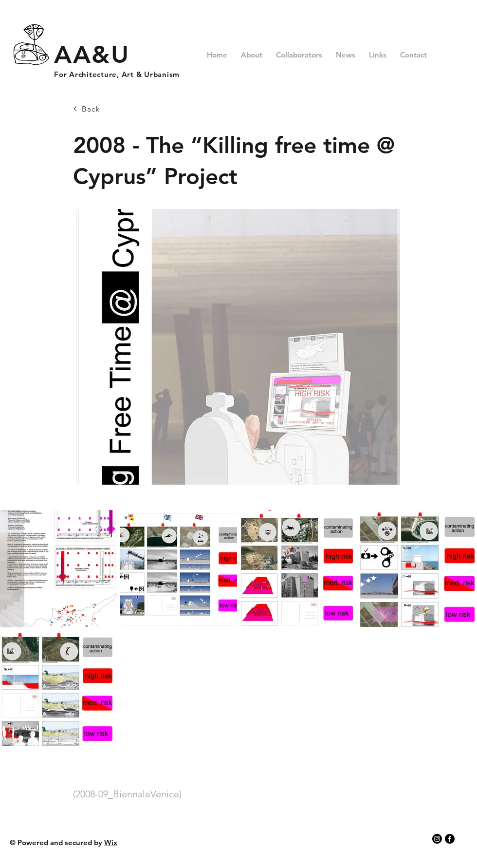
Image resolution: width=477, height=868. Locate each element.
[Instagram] (437, 839)
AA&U (92, 55)
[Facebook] (450, 839)
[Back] (108, 109)
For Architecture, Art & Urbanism (117, 74)
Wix (111, 842)
